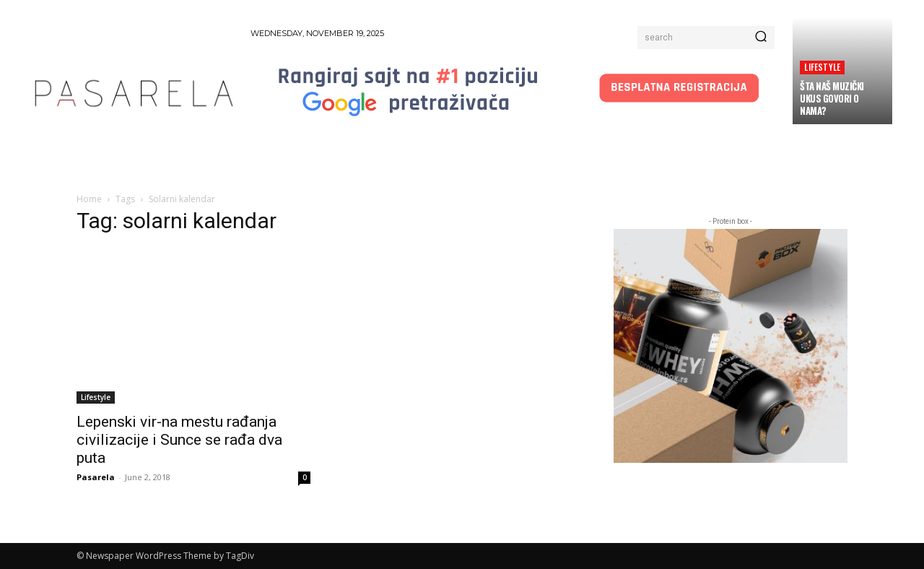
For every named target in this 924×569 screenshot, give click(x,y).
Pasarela (96, 477)
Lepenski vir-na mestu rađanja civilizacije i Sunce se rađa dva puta (179, 440)
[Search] (761, 38)
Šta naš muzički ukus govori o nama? (832, 98)
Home (89, 199)
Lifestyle (822, 67)
